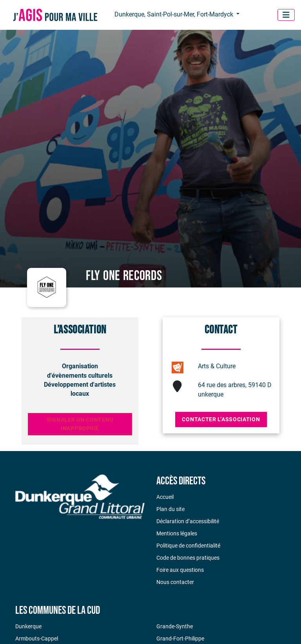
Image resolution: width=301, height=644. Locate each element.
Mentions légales (177, 533)
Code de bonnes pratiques (188, 558)
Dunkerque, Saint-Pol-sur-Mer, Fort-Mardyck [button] (175, 14)
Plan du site (170, 509)
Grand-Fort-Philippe (180, 639)
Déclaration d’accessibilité (188, 521)
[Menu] (286, 15)
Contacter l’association (221, 419)
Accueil (165, 497)
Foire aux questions (180, 570)
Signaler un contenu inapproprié (80, 424)
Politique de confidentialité (188, 546)
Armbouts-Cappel (37, 639)
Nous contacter (175, 582)
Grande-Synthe (175, 626)
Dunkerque (28, 626)
